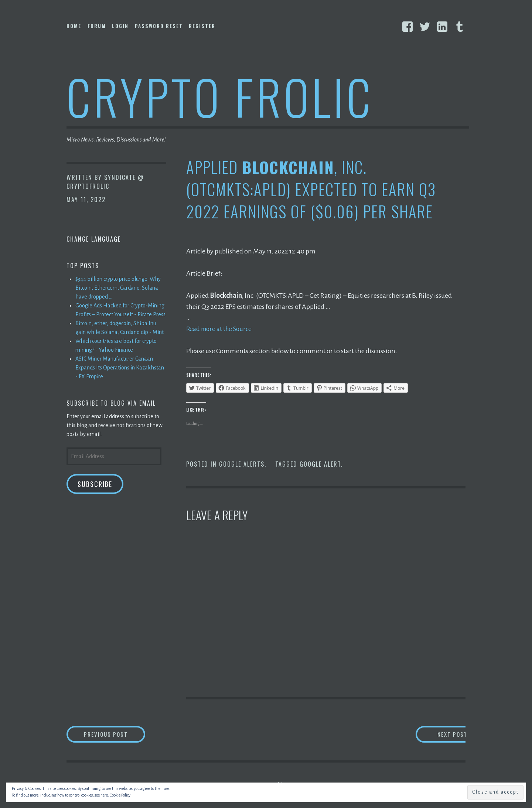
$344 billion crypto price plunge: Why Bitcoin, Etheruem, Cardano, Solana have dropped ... (118, 288)
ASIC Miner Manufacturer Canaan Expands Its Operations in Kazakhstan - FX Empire (120, 368)
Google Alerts (242, 464)
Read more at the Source (221, 329)
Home (74, 26)
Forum (97, 26)
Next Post (436, 735)
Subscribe (95, 484)
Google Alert (320, 464)
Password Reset (159, 26)
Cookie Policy (120, 795)
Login (120, 26)
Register (202, 26)
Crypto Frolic (220, 96)
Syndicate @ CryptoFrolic (105, 182)
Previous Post (120, 735)
